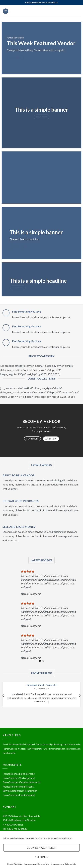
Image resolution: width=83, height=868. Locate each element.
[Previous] (4, 695)
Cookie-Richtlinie (15, 864)
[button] (6, 11)
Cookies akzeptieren (42, 848)
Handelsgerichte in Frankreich (41, 685)
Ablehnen (41, 857)
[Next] (79, 695)
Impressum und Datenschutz (37, 864)
